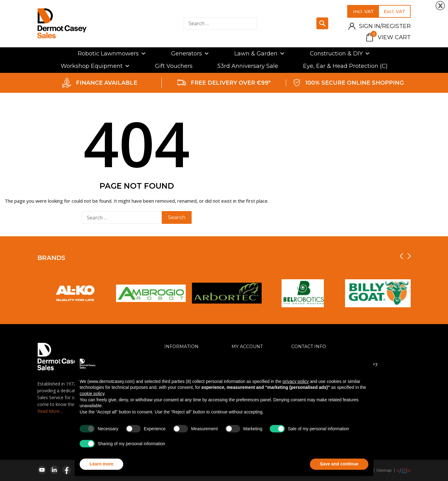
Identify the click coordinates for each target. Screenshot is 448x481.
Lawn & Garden (260, 54)
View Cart (391, 37)
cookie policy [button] (92, 394)
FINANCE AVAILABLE (107, 83)
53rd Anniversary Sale (248, 66)
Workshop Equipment (95, 66)
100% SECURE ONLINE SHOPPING (355, 83)
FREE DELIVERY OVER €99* (231, 83)
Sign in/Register (385, 26)
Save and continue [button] (339, 464)
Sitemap (384, 470)
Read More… (50, 411)
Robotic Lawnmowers (112, 54)
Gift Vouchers (174, 66)
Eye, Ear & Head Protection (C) (345, 66)
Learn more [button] (101, 464)
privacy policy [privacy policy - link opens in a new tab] (296, 381)
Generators (190, 54)
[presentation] (401, 256)
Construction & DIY (340, 54)
